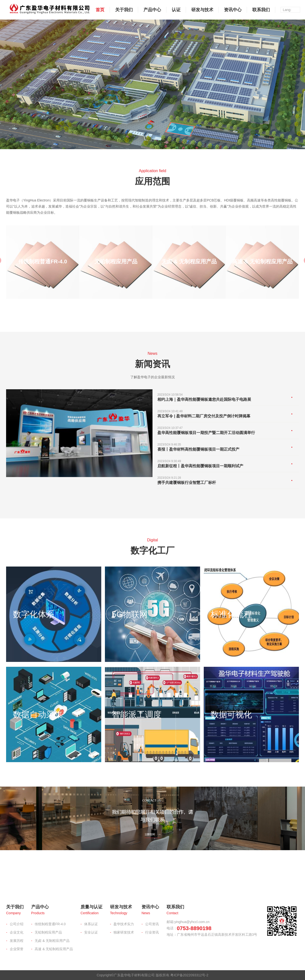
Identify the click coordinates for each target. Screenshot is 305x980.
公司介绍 (17, 924)
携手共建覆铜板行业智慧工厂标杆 (187, 483)
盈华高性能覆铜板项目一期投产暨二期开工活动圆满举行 (206, 433)
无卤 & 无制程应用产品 (52, 941)
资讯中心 (233, 10)
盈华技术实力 (124, 924)
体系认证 (91, 924)
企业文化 (17, 932)
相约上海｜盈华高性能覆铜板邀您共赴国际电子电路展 (204, 399)
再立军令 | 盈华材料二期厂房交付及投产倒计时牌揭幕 (204, 416)
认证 (176, 10)
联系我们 (261, 10)
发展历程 (17, 941)
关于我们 (124, 10)
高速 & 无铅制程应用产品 (54, 949)
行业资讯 (152, 932)
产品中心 (152, 10)
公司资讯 (152, 924)
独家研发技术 (124, 932)
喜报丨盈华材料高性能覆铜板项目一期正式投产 (198, 449)
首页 (100, 10)
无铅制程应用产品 (48, 932)
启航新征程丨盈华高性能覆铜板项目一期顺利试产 (200, 466)
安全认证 (91, 932)
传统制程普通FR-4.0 (50, 924)
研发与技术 (202, 10)
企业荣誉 (17, 949)
